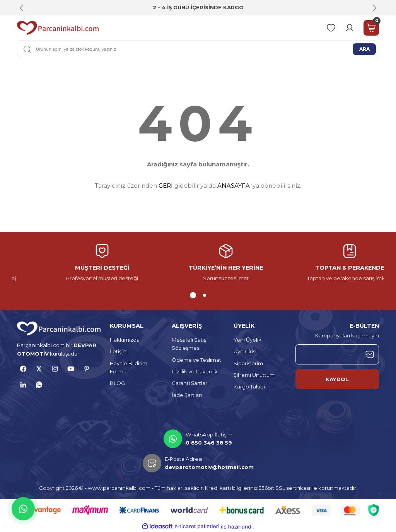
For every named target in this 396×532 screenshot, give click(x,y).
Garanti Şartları (190, 383)
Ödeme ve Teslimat (196, 360)
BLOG (117, 383)
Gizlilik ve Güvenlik (195, 371)
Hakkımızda (125, 340)
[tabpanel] (198, 263)
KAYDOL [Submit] (337, 379)
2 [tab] (203, 295)
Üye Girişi (245, 351)
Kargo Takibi (249, 387)
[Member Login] (350, 28)
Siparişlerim (248, 363)
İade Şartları (187, 395)
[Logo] (58, 28)
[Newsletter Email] (337, 354)
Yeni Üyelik (247, 340)
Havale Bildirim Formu (129, 367)
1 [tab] (191, 295)
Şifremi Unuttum (254, 375)
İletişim (119, 351)
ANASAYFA (234, 186)
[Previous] (22, 8)
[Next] (374, 8)
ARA (364, 49)
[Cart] (371, 28)
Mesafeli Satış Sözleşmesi (189, 344)
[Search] (198, 49)
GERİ (166, 186)
